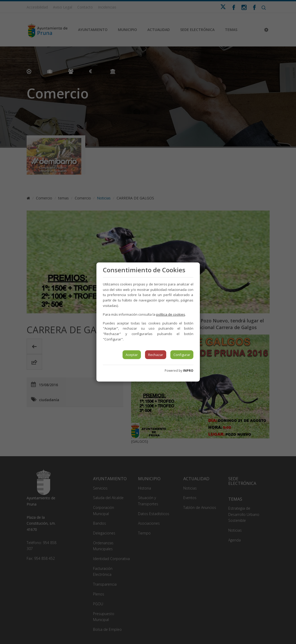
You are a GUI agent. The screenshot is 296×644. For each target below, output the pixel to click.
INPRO (188, 371)
